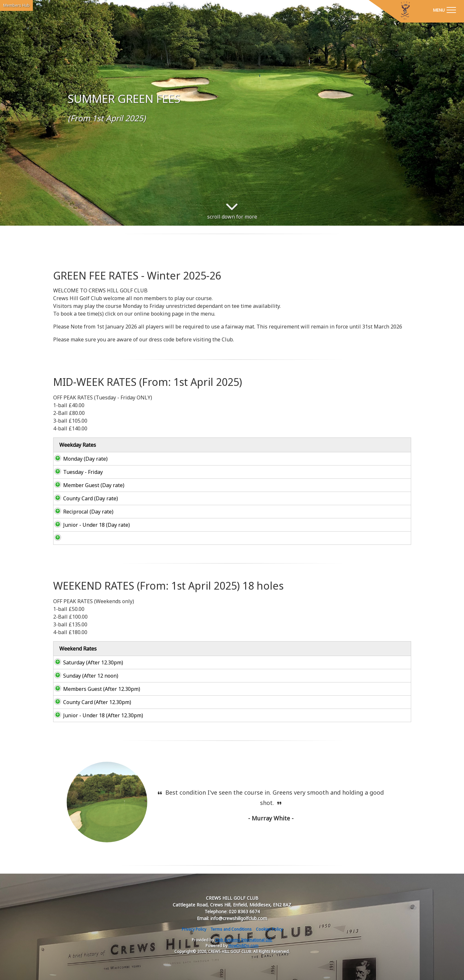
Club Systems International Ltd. (244, 940)
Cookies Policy (269, 929)
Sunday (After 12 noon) (84, 676)
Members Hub (16, 5)
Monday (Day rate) (79, 459)
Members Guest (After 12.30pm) (95, 689)
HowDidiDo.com (243, 946)
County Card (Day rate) (84, 498)
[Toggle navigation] (444, 10)
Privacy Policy (194, 929)
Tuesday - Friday (77, 472)
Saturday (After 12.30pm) (87, 662)
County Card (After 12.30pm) (91, 702)
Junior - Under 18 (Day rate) (90, 525)
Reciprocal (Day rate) (82, 512)
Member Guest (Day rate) (87, 485)
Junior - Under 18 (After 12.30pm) (97, 715)
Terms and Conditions (231, 929)
